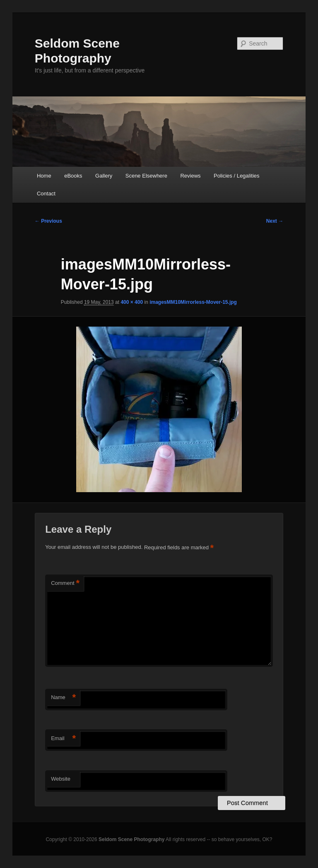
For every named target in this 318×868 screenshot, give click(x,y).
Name (63, 698)
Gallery (104, 176)
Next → (275, 221)
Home (44, 176)
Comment (65, 583)
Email (63, 739)
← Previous (48, 221)
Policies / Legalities (237, 176)
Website (61, 779)
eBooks (73, 176)
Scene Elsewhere (146, 176)
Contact (46, 194)
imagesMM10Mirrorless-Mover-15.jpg (193, 302)
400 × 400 (132, 302)
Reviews (190, 176)
